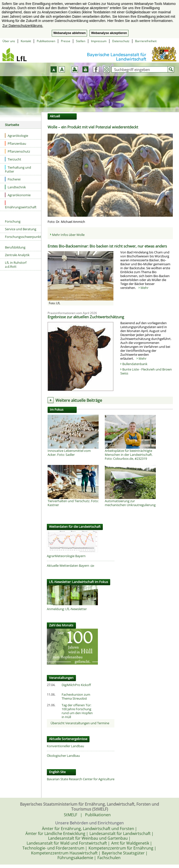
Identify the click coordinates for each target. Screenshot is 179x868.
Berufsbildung (15, 247)
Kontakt (26, 41)
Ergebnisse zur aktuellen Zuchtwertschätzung (86, 317)
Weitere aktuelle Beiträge (79, 400)
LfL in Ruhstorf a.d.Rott (16, 265)
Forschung (13, 221)
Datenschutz (121, 41)
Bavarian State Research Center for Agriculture (81, 779)
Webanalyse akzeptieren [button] (109, 33)
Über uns (9, 41)
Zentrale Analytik (17, 255)
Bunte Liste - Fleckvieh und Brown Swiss (146, 371)
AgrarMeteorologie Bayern (66, 556)
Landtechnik (15, 187)
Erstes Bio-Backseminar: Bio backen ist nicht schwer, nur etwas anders (107, 246)
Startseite (12, 125)
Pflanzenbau (16, 143)
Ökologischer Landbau (63, 756)
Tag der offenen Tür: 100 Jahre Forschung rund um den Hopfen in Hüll (77, 711)
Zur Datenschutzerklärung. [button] (23, 26)
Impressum (99, 41)
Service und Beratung (21, 229)
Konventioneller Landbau (65, 746)
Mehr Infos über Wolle (68, 235)
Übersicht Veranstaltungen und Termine (80, 723)
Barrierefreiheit (146, 41)
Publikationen (46, 41)
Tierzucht (13, 159)
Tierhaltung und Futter (18, 169)
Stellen (81, 41)
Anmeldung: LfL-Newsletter (67, 609)
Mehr (144, 288)
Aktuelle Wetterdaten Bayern (71, 566)
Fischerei (13, 179)
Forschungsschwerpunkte (23, 237)
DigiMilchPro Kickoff (76, 685)
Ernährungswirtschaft (21, 205)
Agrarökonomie (18, 195)
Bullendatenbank (135, 364)
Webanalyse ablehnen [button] (69, 33)
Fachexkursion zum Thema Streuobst (76, 696)
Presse (66, 41)
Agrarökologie (17, 135)
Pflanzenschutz (18, 151)
